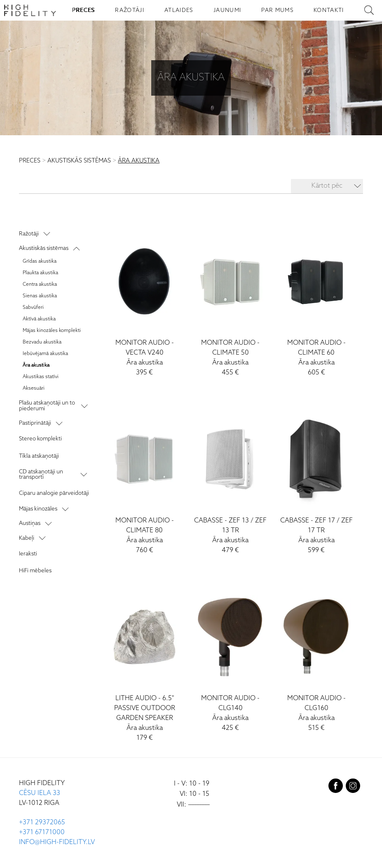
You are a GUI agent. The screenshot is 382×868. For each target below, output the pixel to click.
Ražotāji (29, 234)
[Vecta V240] (145, 303)
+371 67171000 (42, 832)
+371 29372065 (42, 822)
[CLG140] (231, 659)
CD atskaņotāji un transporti (41, 474)
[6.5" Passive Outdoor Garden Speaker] (145, 664)
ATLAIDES (179, 10)
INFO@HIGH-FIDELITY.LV (57, 842)
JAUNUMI (227, 10)
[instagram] (353, 788)
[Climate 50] (231, 303)
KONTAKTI (329, 10)
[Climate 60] (316, 303)
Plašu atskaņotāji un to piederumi (47, 406)
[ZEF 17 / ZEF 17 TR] (316, 481)
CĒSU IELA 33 (40, 793)
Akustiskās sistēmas (44, 248)
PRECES (83, 10)
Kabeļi (27, 538)
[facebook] (336, 788)
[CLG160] (316, 659)
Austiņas (30, 523)
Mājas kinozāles (38, 509)
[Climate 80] (145, 481)
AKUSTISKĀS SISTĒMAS (79, 161)
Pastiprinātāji (35, 423)
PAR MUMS (277, 10)
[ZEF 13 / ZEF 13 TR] (231, 481)
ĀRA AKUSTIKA (139, 161)
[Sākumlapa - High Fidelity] (30, 10)
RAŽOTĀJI (130, 10)
